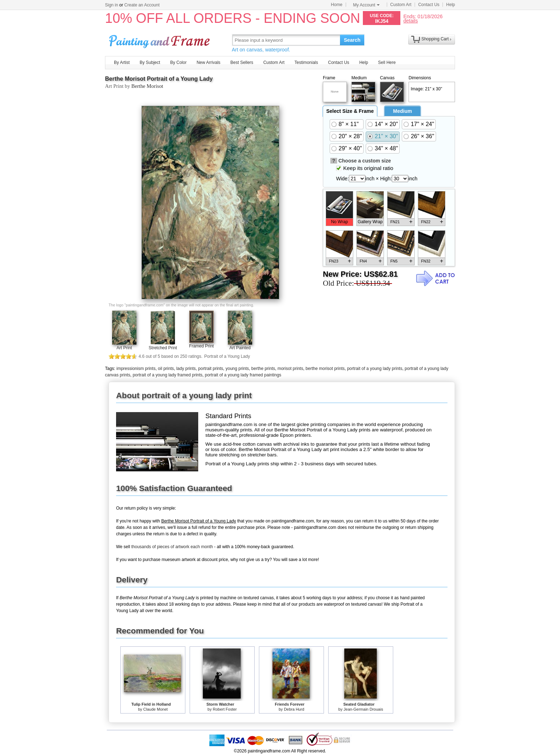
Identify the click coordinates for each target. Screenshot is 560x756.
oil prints (166, 369)
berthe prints (263, 369)
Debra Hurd (294, 709)
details (410, 21)
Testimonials (306, 62)
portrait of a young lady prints (375, 369)
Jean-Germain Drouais (363, 709)
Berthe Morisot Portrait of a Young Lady (159, 79)
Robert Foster (225, 709)
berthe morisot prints (325, 369)
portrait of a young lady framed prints (167, 375)
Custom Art (401, 5)
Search (352, 40)
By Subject (150, 62)
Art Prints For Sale (160, 40)
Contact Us (429, 5)
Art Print (124, 348)
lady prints (186, 369)
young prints (237, 369)
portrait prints (211, 369)
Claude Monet (156, 709)
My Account (366, 5)
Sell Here (387, 62)
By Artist (122, 62)
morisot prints (290, 369)
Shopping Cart (435, 39)
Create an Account (142, 5)
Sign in (112, 5)
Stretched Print (163, 348)
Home (337, 5)
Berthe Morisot (147, 86)
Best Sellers (242, 62)
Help (451, 5)
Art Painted (240, 348)
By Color (178, 62)
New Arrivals (208, 62)
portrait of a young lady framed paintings (243, 375)
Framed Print (201, 346)
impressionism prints (136, 369)
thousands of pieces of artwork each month (172, 547)
